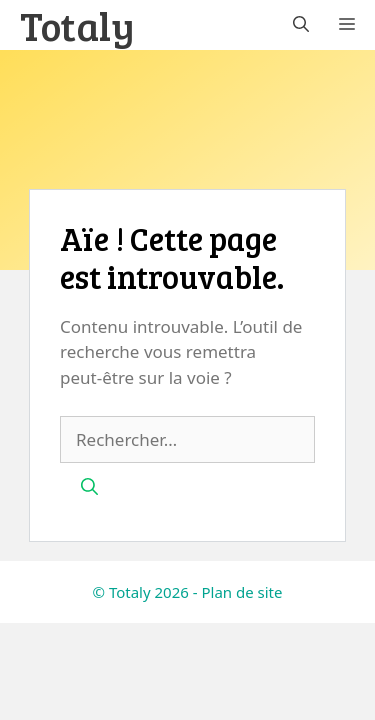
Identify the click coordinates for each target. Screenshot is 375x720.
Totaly (77, 25)
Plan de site (241, 592)
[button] (301, 25)
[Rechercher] (89, 487)
